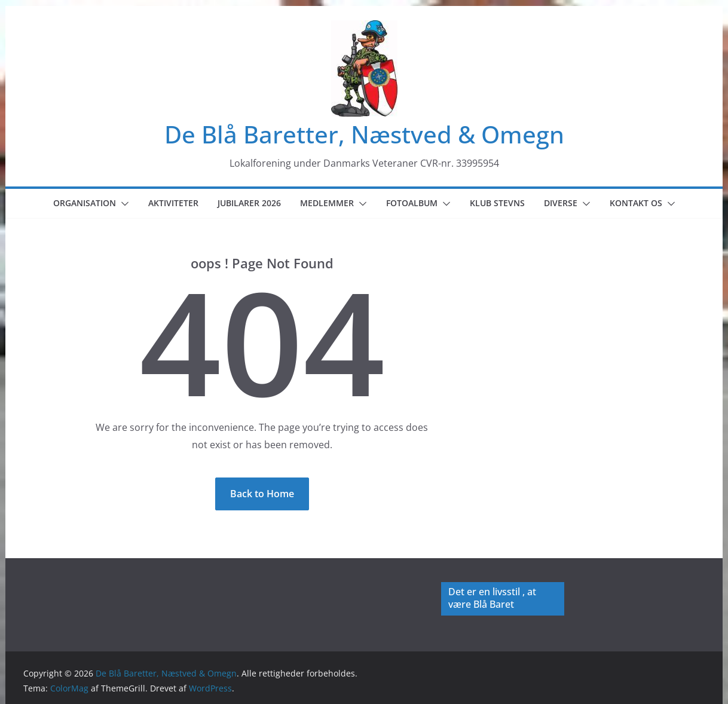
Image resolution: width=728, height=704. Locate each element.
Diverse (561, 203)
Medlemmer (327, 203)
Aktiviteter (173, 203)
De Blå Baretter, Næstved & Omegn (364, 134)
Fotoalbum (412, 203)
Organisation (85, 203)
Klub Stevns (497, 203)
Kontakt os (636, 203)
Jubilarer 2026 (249, 203)
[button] (123, 204)
